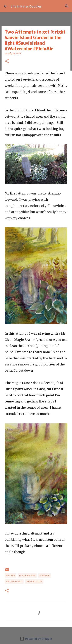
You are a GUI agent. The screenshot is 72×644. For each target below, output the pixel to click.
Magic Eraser (27, 575)
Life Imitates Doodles (26, 6)
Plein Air (45, 575)
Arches (10, 575)
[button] (7, 61)
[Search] (67, 6)
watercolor (34, 581)
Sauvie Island (14, 581)
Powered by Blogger (36, 639)
